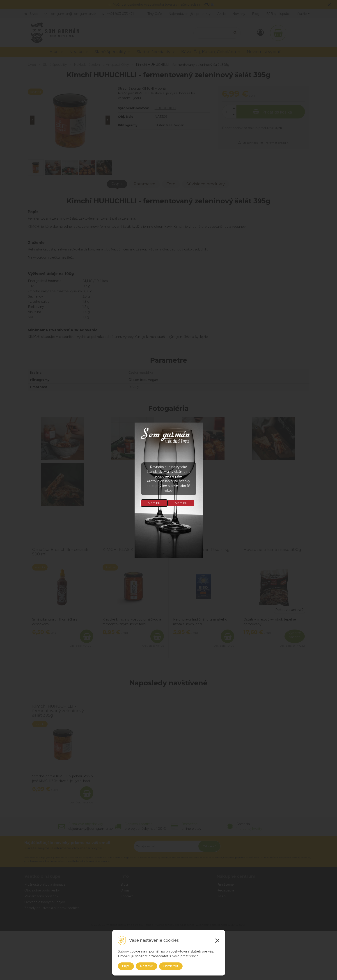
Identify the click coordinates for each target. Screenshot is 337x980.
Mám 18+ (154, 503)
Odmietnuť (171, 966)
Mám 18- (181, 503)
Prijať (126, 966)
